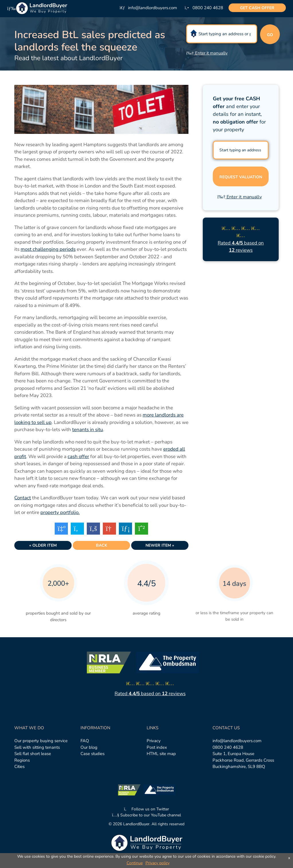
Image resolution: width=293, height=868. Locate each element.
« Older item (43, 545)
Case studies (93, 754)
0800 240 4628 (228, 747)
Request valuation (241, 177)
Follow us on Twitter (147, 809)
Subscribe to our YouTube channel (146, 815)
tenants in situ (88, 430)
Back (102, 545)
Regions (22, 760)
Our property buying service (41, 741)
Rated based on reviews (150, 694)
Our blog (89, 747)
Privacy (154, 741)
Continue (135, 863)
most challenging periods (48, 249)
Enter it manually (207, 53)
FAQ (85, 741)
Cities (19, 767)
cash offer (257, 8)
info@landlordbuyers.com (237, 741)
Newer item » (160, 545)
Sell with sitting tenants (37, 747)
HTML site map (161, 754)
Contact (23, 498)
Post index (157, 747)
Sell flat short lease (33, 754)
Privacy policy (158, 863)
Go (270, 35)
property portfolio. (60, 512)
